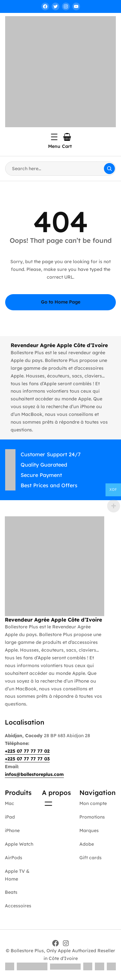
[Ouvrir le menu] (54, 137)
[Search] (109, 169)
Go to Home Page (61, 302)
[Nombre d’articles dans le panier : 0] (67, 137)
